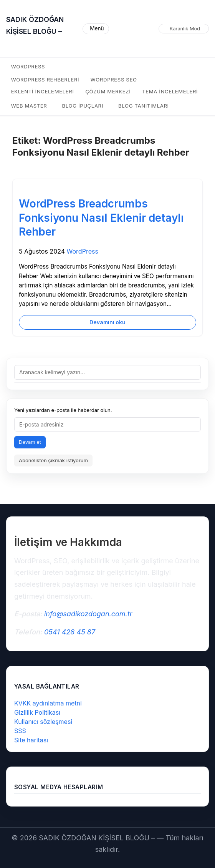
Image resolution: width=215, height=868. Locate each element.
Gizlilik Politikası (37, 712)
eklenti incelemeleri (43, 91)
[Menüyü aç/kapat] (96, 29)
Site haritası (31, 740)
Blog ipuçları (83, 106)
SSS (20, 731)
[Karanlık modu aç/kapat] (184, 29)
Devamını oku (107, 322)
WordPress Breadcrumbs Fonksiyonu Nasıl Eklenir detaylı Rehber (101, 218)
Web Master (29, 106)
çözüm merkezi (108, 91)
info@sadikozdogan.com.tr (88, 614)
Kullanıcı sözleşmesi (43, 722)
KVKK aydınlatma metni (48, 703)
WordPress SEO (114, 80)
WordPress (28, 66)
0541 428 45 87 (70, 632)
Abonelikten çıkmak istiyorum (53, 460)
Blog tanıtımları (144, 106)
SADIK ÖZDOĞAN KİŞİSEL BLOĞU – (35, 25)
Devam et (30, 442)
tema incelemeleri (170, 91)
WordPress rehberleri (45, 80)
